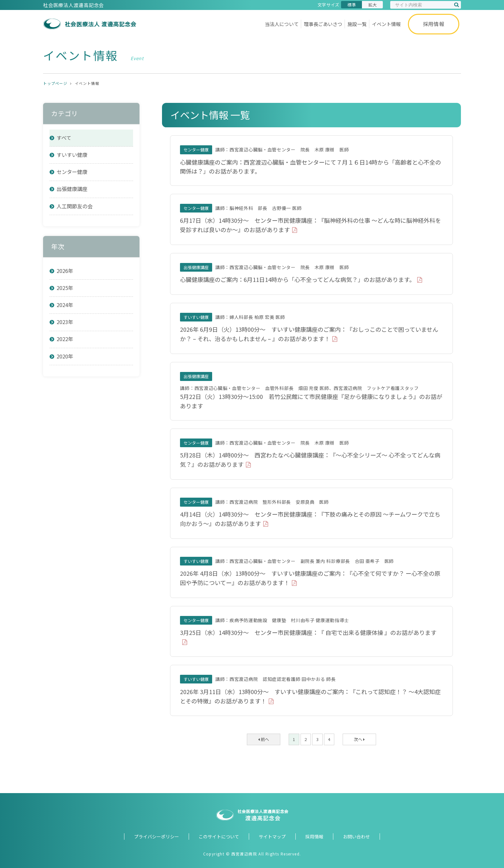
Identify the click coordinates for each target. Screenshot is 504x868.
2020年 (65, 356)
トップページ (55, 83)
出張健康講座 (72, 189)
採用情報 (434, 24)
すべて (64, 138)
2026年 (65, 271)
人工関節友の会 (75, 206)
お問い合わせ (356, 836)
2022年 (65, 339)
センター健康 (72, 172)
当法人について (282, 24)
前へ (264, 739)
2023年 (65, 322)
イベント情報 (386, 24)
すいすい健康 (72, 155)
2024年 (65, 305)
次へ (359, 739)
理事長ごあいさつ (323, 24)
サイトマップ (272, 836)
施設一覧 (357, 24)
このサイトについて (219, 836)
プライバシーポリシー (157, 836)
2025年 (65, 288)
